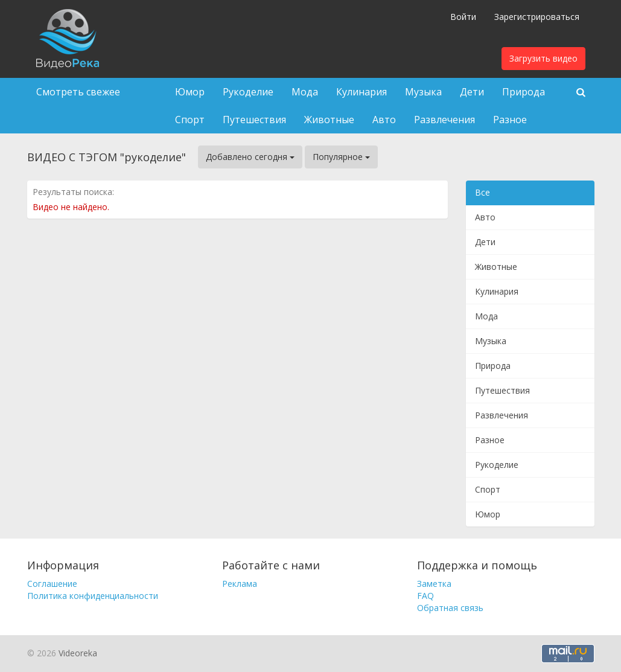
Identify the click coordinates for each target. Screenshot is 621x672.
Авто (384, 120)
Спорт (190, 120)
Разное (510, 120)
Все (482, 192)
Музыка (423, 92)
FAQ (425, 596)
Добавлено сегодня (250, 157)
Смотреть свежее (78, 92)
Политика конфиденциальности (93, 596)
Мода (305, 92)
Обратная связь (450, 608)
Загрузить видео (543, 58)
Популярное (341, 157)
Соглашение (52, 584)
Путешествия (254, 120)
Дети (472, 92)
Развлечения (444, 120)
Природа (524, 92)
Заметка (434, 584)
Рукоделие (248, 92)
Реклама (240, 584)
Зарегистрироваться (537, 17)
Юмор (190, 92)
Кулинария (361, 92)
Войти (463, 17)
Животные (329, 120)
